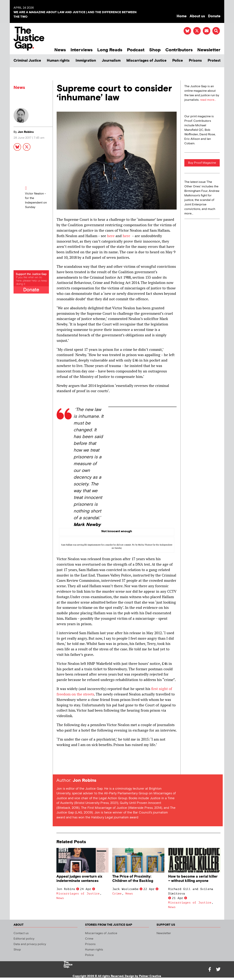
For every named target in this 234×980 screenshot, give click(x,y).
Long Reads (110, 50)
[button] (216, 31)
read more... (208, 100)
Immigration (86, 61)
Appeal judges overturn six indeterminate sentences (79, 879)
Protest (214, 61)
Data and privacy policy (30, 944)
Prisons (195, 61)
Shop (155, 50)
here (111, 236)
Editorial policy (24, 939)
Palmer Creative (150, 976)
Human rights (58, 61)
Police (178, 61)
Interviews (82, 50)
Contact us (21, 933)
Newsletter (209, 50)
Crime (117, 894)
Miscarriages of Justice (146, 61)
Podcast (136, 50)
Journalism (111, 61)
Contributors (179, 50)
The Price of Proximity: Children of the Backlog (133, 879)
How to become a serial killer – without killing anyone (193, 879)
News (60, 50)
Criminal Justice (27, 61)
